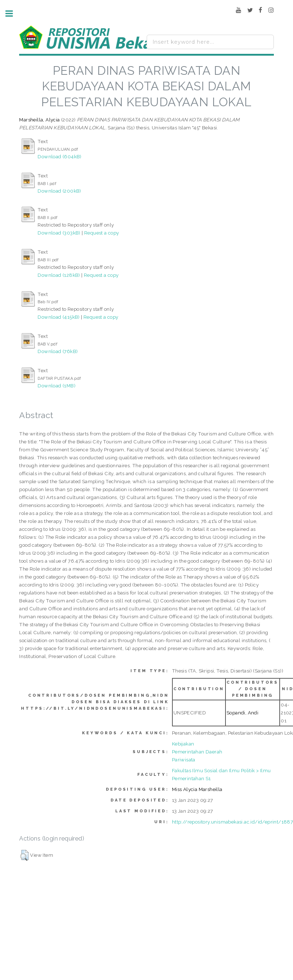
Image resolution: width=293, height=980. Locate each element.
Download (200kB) (59, 191)
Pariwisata (184, 760)
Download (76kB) (58, 351)
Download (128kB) (59, 275)
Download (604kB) (59, 156)
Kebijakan (183, 744)
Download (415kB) (59, 317)
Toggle (13, 14)
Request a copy (102, 233)
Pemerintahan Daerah (197, 752)
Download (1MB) (57, 386)
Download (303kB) (59, 233)
